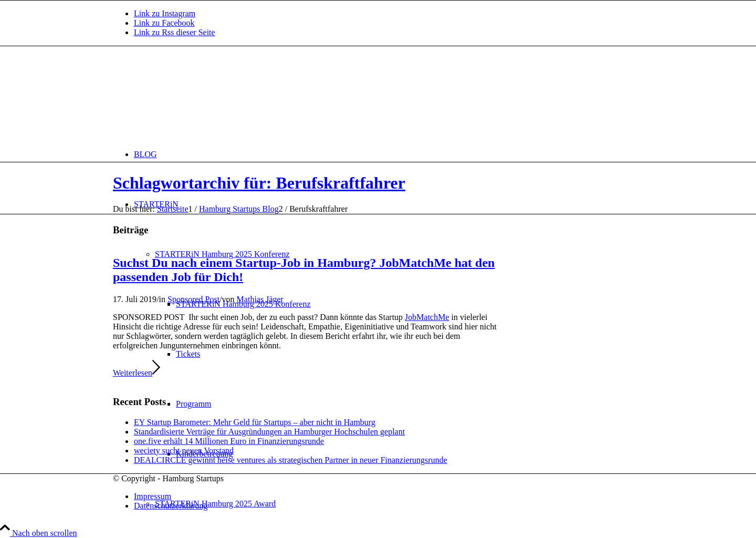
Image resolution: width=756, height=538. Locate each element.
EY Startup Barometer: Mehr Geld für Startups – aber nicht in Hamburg (255, 422)
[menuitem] (388, 154)
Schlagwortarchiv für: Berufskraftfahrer (259, 183)
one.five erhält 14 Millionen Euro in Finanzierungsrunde (229, 441)
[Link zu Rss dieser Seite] (175, 32)
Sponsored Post (193, 299)
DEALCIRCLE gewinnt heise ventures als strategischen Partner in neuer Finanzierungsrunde (291, 460)
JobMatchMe (427, 317)
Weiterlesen (136, 373)
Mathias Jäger (260, 299)
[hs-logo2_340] (192, 96)
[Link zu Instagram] (165, 13)
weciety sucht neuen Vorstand (184, 451)
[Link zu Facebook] (164, 23)
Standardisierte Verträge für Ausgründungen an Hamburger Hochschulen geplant (269, 432)
